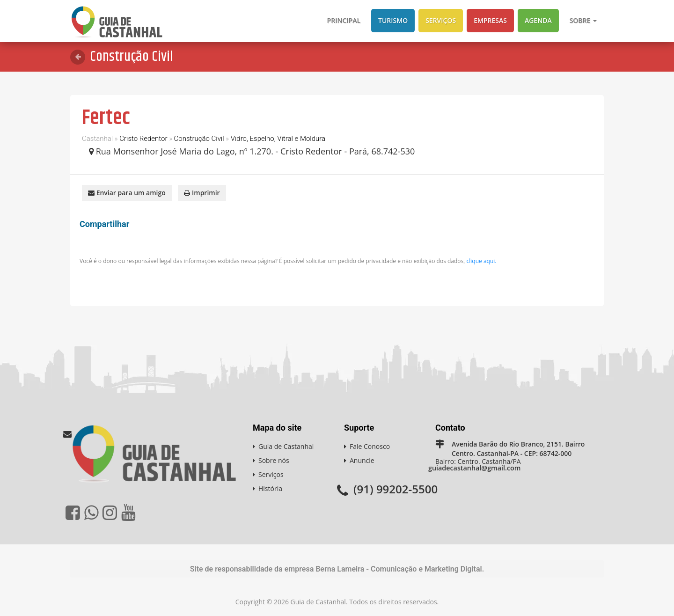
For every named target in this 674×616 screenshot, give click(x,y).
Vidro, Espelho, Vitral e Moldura (278, 139)
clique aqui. (482, 260)
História (270, 488)
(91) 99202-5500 (396, 488)
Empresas (490, 20)
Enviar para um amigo (127, 192)
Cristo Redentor (143, 139)
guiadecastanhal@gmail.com (473, 467)
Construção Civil (199, 139)
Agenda (538, 20)
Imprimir (202, 192)
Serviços (441, 20)
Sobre (583, 20)
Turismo (393, 20)
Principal (344, 20)
